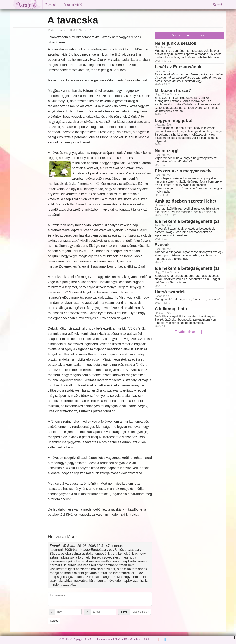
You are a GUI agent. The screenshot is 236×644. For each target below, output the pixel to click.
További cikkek (190, 332)
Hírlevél (129, 639)
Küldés (54, 621)
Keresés (218, 5)
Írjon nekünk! (73, 5)
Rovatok (52, 5)
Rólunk (117, 639)
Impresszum (103, 639)
